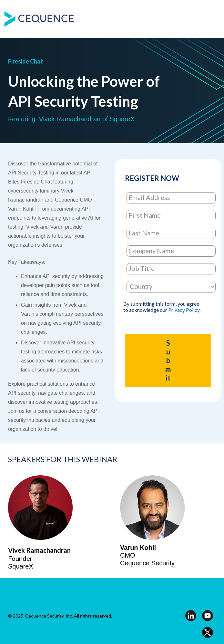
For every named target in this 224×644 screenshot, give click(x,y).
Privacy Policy (184, 310)
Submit (168, 360)
